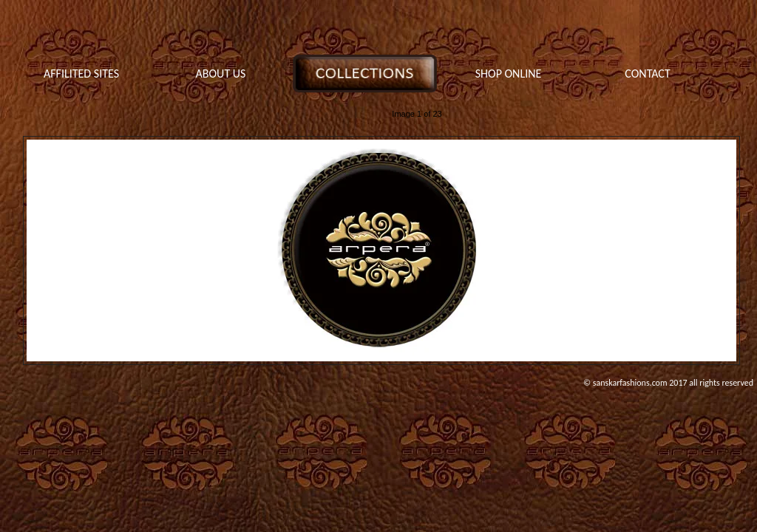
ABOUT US (221, 74)
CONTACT (647, 74)
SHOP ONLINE (509, 74)
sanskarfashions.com (630, 383)
